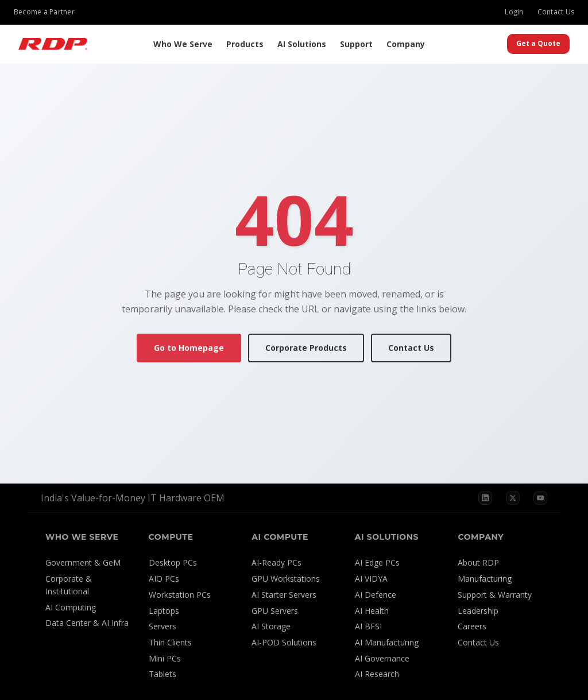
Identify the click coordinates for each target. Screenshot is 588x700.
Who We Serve (183, 44)
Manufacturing (485, 579)
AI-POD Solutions (284, 642)
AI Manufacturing (387, 642)
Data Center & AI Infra (87, 623)
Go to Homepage (189, 348)
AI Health (372, 611)
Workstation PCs (180, 595)
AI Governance (382, 658)
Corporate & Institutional (69, 585)
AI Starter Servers (284, 595)
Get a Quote (538, 43)
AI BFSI (368, 626)
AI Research (377, 674)
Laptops (164, 611)
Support (356, 44)
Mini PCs (165, 658)
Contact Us (556, 12)
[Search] (496, 44)
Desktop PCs (173, 562)
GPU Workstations (286, 579)
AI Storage (271, 626)
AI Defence (376, 595)
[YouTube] (540, 498)
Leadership (478, 611)
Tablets (163, 674)
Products (245, 44)
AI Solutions (302, 44)
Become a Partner (44, 12)
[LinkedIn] (485, 498)
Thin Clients (170, 642)
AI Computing (71, 607)
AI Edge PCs (377, 562)
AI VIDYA (371, 579)
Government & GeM (83, 562)
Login (514, 12)
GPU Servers (275, 611)
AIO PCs (164, 579)
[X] (513, 498)
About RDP (478, 562)
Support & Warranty (495, 595)
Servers (163, 626)
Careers (472, 626)
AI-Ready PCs (276, 562)
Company (406, 44)
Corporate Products (306, 348)
